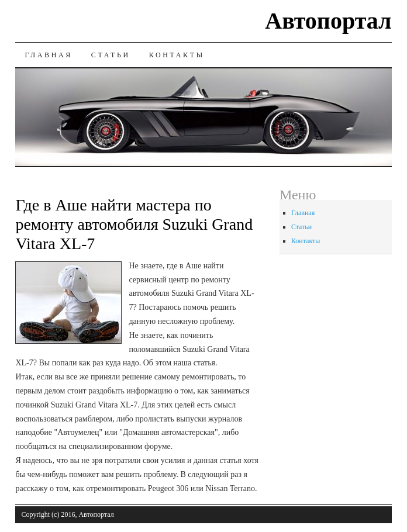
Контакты (177, 55)
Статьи (111, 55)
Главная (48, 55)
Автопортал (328, 21)
